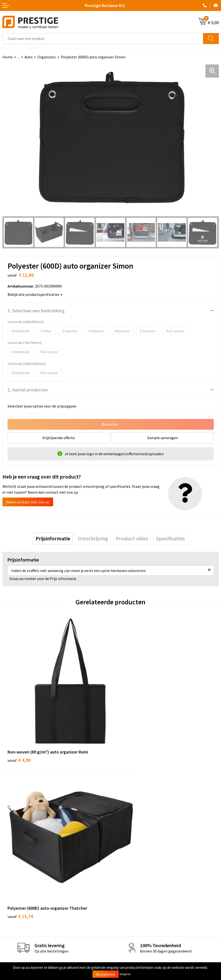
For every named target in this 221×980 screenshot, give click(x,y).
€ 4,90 (19, 733)
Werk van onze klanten (132, 832)
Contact (9, 892)
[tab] (53, 538)
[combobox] (103, 39)
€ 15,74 (128, 733)
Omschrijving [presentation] (93, 538)
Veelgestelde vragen (130, 825)
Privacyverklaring (127, 907)
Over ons (120, 817)
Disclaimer (122, 914)
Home (8, 57)
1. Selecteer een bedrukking (36, 311)
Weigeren (125, 974)
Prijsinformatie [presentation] (53, 538)
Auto (29, 57)
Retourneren (13, 907)
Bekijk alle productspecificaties (35, 294)
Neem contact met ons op (28, 502)
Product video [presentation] (132, 538)
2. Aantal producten (28, 390)
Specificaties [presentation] (170, 538)
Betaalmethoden (17, 899)
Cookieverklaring (127, 899)
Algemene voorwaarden (133, 892)
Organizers (47, 57)
